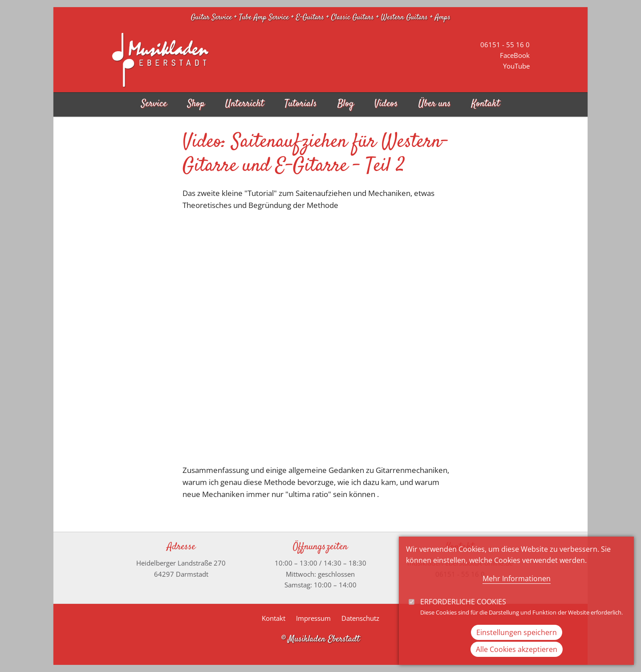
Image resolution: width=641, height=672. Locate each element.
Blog (346, 104)
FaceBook (515, 55)
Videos (386, 104)
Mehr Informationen (517, 578)
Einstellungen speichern (517, 632)
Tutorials (301, 104)
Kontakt (486, 104)
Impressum (313, 618)
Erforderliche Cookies (463, 602)
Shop (196, 104)
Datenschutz (360, 618)
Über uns (435, 104)
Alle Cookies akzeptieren (517, 649)
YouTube (516, 66)
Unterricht (245, 104)
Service (154, 104)
